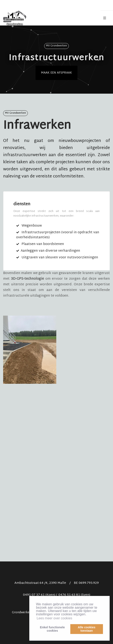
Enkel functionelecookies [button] (52, 629)
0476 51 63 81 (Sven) (74, 595)
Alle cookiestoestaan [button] (87, 629)
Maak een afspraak (56, 73)
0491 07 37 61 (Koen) (39, 595)
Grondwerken (22, 613)
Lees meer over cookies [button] (54, 618)
